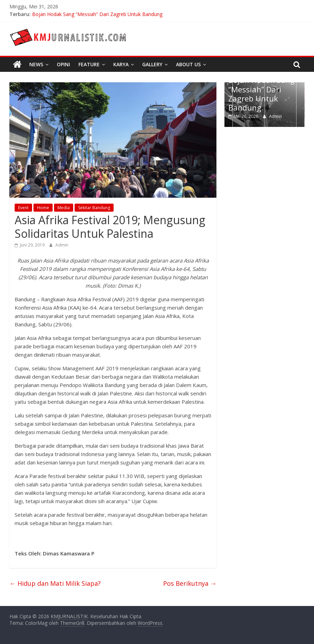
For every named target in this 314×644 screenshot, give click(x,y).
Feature (89, 64)
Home (43, 208)
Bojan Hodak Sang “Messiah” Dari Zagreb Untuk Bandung (97, 14)
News (36, 64)
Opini (63, 64)
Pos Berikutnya (190, 583)
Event (23, 208)
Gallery (152, 64)
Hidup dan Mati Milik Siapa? (55, 583)
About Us (188, 64)
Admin (62, 245)
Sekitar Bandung (94, 208)
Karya (121, 64)
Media (64, 208)
